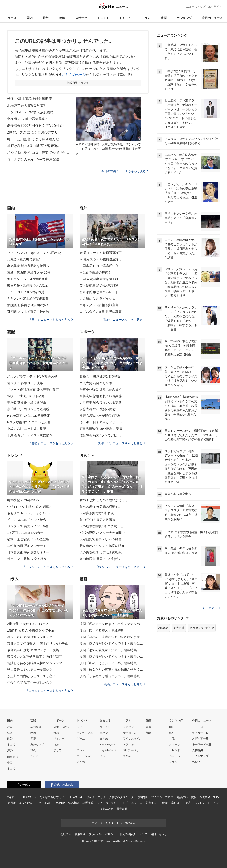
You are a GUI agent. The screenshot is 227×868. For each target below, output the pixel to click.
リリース (198, 727)
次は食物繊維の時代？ (95, 272)
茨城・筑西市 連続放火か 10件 (29, 272)
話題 (149, 733)
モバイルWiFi (44, 803)
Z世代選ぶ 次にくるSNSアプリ (29, 624)
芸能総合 (36, 727)
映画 (33, 733)
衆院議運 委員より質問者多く (28, 305)
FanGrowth (77, 797)
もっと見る (211, 608)
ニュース (11, 18)
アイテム (156, 797)
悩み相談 (74, 803)
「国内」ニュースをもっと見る (51, 320)
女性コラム (130, 733)
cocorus (60, 803)
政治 (10, 739)
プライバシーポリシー (102, 834)
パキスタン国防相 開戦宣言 (99, 305)
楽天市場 (179, 628)
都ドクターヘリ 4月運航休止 (28, 279)
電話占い (182, 797)
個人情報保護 (127, 834)
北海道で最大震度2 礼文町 (27, 105)
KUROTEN (30, 797)
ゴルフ (58, 744)
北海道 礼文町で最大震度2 (27, 119)
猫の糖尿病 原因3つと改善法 (100, 559)
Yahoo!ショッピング (202, 628)
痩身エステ (106, 809)
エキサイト (215, 7)
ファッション (85, 756)
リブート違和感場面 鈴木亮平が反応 (33, 389)
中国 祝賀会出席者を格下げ (99, 279)
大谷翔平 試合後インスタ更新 (101, 403)
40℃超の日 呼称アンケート (27, 546)
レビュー (82, 727)
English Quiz (107, 744)
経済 (10, 733)
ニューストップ (196, 7)
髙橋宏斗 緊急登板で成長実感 (101, 396)
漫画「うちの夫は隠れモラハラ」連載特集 (110, 676)
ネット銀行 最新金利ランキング (30, 637)
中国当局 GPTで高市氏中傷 (99, 266)
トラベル (128, 744)
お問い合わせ (159, 834)
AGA (217, 803)
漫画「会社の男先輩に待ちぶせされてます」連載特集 (112, 637)
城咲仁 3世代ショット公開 (26, 396)
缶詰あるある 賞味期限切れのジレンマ (35, 663)
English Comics (109, 750)
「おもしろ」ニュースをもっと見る (120, 567)
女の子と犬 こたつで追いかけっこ (104, 500)
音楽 (33, 739)
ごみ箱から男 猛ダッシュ (98, 298)
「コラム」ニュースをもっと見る (49, 691)
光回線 (12, 803)
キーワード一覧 (202, 744)
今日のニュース (212, 18)
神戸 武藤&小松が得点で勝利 (100, 416)
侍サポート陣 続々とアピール (101, 422)
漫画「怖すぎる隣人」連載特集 (102, 630)
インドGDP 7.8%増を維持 (26, 292)
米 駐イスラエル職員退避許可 (101, 253)
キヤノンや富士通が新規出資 (28, 298)
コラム (146, 18)
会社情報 (66, 834)
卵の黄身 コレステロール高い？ (30, 670)
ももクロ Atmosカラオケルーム (30, 513)
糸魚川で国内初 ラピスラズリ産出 (31, 676)
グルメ (81, 750)
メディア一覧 (200, 739)
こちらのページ (74, 75)
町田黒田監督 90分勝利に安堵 (101, 429)
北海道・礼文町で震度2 (24, 259)
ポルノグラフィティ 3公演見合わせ (32, 376)
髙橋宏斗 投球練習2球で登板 (100, 376)
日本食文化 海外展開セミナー (28, 552)
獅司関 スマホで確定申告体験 (28, 312)
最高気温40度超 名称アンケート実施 (33, 650)
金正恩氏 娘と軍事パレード (99, 292)
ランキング (184, 18)
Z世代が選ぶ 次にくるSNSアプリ (33, 132)
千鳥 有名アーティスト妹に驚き (30, 435)
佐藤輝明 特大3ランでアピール (102, 435)
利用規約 (80, 834)
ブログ (169, 797)
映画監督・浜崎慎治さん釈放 (28, 285)
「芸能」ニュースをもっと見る (51, 443)
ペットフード (202, 803)
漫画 (164, 18)
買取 (194, 797)
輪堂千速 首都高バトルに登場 (28, 539)
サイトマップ (200, 756)
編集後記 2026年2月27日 (25, 500)
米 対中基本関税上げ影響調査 (30, 99)
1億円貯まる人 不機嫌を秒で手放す (32, 630)
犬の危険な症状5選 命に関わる (102, 526)
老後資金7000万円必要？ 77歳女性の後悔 (39, 126)
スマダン (128, 727)
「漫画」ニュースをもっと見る (123, 684)
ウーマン (111, 803)
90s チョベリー (132, 750)
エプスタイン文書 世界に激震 (101, 312)
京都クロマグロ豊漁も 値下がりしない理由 (38, 643)
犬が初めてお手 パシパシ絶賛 (101, 539)
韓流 (33, 750)
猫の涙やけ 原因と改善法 (98, 520)
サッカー (59, 739)
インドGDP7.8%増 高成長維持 (31, 112)
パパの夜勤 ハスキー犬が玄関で (102, 533)
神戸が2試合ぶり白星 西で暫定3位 (33, 146)
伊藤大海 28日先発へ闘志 (98, 409)
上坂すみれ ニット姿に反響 (27, 429)
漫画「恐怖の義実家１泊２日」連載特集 (108, 650)
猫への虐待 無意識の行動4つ (100, 507)
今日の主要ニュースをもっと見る (125, 171)
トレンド (103, 18)
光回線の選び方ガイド (53, 797)
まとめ (11, 744)
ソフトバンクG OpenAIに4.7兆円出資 (34, 253)
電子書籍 (122, 809)
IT (78, 744)
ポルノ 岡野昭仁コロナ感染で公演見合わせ (39, 153)
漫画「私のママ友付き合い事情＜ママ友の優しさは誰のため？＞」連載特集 (112, 624)
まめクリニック (96, 797)
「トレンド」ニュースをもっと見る (48, 567)
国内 (30, 18)
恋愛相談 (88, 803)
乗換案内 (151, 803)
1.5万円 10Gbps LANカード (27, 533)
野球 (56, 733)
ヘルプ (196, 762)
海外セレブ (37, 744)
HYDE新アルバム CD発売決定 (29, 416)
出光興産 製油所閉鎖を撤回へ (28, 266)
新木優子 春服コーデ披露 (25, 383)
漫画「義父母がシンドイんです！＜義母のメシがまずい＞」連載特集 (112, 656)
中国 (10, 763)
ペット (104, 756)
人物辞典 (198, 750)
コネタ (104, 733)
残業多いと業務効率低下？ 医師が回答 (35, 656)
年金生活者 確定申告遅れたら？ (30, 683)
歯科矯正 (176, 803)
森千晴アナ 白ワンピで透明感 (28, 409)
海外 (46, 18)
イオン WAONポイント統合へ (28, 520)
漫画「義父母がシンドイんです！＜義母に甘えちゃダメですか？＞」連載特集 (112, 643)
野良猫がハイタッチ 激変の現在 (102, 546)
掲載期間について (78, 83)
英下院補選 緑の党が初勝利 (99, 285)
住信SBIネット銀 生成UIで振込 (29, 507)
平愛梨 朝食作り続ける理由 (27, 403)
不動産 (164, 803)
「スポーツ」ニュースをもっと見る (120, 443)
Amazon (163, 628)
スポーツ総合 (62, 727)
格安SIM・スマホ (210, 797)
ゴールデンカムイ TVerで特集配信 (33, 159)
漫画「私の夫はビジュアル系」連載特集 (108, 663)
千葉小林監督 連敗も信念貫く (101, 389)
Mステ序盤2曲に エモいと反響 (29, 422)
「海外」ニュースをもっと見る (123, 320)
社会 (10, 727)
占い (100, 803)
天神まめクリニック (121, 797)
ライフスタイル (132, 739)
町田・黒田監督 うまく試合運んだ (33, 139)
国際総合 (13, 757)
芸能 (62, 18)
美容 (188, 803)
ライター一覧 (200, 733)
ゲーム (81, 739)
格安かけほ (26, 803)
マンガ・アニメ (86, 733)
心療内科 (142, 797)
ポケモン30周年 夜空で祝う (27, 559)
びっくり (105, 727)
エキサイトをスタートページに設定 (114, 823)
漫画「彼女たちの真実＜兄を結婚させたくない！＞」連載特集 (112, 670)
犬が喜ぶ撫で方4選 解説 (97, 513)
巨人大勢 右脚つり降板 (96, 383)
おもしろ (125, 18)
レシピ (124, 803)
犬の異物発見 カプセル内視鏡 (101, 552)
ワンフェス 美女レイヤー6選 (28, 526)
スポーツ (81, 18)
